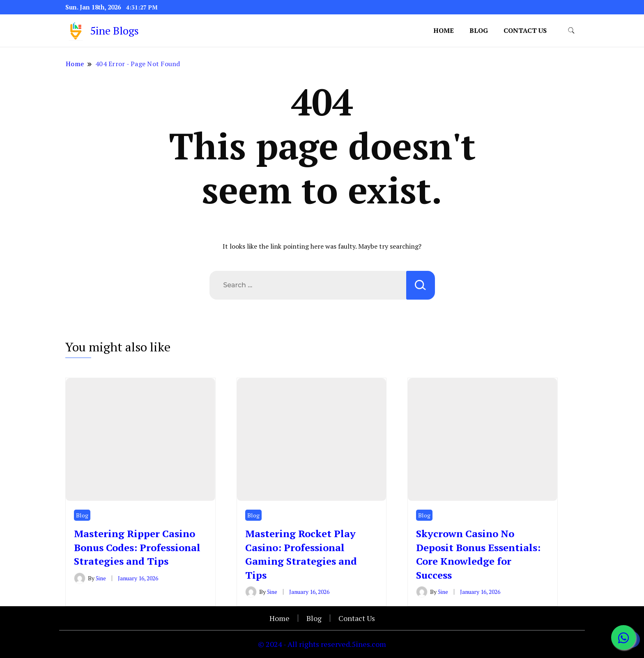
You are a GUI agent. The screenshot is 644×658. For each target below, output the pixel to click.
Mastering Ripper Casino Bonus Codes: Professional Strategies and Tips (137, 547)
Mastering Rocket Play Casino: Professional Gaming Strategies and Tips (301, 554)
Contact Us (525, 30)
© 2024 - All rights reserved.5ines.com (322, 644)
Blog (479, 30)
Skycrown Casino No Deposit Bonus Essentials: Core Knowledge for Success (478, 554)
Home (444, 30)
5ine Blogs (114, 30)
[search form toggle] (571, 31)
